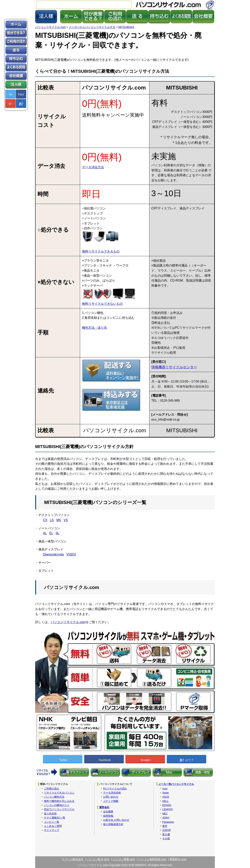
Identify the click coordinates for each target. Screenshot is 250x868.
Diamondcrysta (53, 554)
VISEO (71, 554)
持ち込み (16, 59)
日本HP (167, 830)
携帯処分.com (178, 859)
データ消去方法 (93, 167)
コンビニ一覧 (52, 822)
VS (66, 520)
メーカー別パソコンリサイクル (176, 784)
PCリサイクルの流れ (115, 789)
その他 (166, 838)
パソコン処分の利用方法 (16, 42)
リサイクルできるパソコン (59, 793)
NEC (165, 814)
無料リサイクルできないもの (102, 304)
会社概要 (108, 812)
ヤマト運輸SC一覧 (55, 818)
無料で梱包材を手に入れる (59, 801)
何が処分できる (16, 33)
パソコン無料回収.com (152, 859)
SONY (166, 818)
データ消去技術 (112, 793)
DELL (165, 801)
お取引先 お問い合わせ (116, 820)
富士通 (166, 834)
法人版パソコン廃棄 (16, 85)
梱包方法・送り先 (95, 328)
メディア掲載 (111, 801)
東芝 (165, 826)
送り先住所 (50, 814)
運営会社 (104, 807)
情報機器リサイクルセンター (174, 367)
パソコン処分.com (98, 859)
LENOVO (167, 809)
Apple (166, 793)
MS (59, 520)
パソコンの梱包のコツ (57, 805)
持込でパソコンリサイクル (59, 809)
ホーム (16, 25)
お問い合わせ (111, 797)
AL (45, 533)
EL (51, 533)
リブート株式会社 (72, 859)
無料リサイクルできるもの (101, 251)
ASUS (166, 797)
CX (45, 520)
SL (58, 533)
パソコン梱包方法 (54, 797)
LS (52, 520)
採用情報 (108, 816)
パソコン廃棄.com (124, 859)
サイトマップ (52, 830)
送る (16, 50)
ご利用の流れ (52, 789)
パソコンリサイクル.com (68, 622)
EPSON (167, 805)
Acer (165, 789)
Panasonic (168, 822)
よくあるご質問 (53, 826)
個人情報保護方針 (113, 824)
